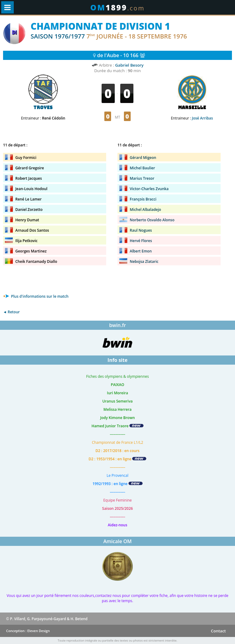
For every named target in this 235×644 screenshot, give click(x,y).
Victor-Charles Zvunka (149, 189)
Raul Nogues (141, 230)
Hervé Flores (141, 241)
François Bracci (143, 199)
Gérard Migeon (143, 158)
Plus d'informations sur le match (36, 296)
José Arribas (202, 118)
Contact (218, 631)
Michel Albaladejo (145, 210)
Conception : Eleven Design (28, 631)
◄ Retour (11, 312)
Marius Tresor (142, 178)
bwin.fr (118, 325)
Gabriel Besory (129, 65)
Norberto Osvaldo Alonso (152, 220)
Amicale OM (118, 541)
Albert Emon (141, 251)
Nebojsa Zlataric (144, 261)
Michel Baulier (142, 168)
